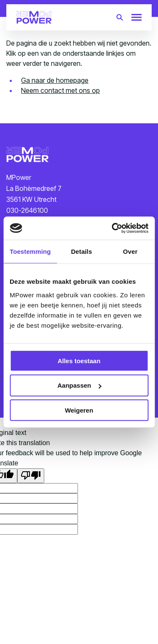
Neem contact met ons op (60, 90)
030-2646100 (27, 210)
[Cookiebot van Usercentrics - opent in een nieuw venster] (112, 228)
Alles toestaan (79, 360)
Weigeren (79, 410)
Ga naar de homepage (55, 80)
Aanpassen (79, 385)
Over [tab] (130, 251)
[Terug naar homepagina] (34, 17)
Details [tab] (81, 251)
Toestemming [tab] (30, 251)
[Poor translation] (31, 476)
